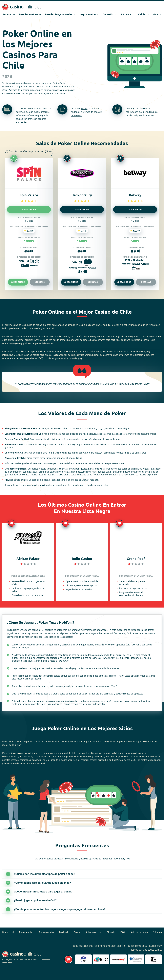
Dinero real (8, 932)
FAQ (123, 932)
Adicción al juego (139, 932)
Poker (77, 932)
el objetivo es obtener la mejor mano (61, 630)
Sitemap (157, 932)
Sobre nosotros (93, 932)
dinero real (76, 115)
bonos (84, 108)
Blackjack (64, 932)
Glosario (111, 932)
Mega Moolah (26, 932)
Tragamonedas (46, 932)
